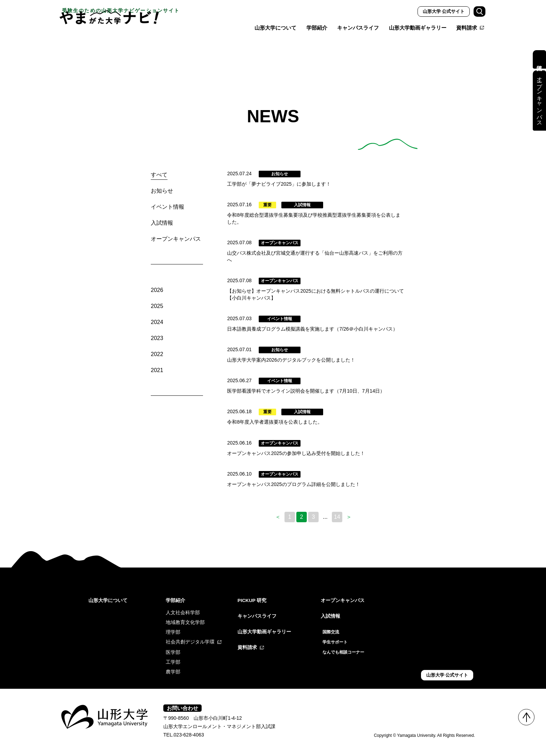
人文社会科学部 (183, 608)
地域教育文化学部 (185, 618)
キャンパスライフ (358, 28)
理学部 (173, 628)
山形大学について (275, 28)
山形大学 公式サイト (444, 11)
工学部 (173, 658)
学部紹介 (317, 28)
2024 (157, 322)
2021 (157, 370)
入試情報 (162, 223)
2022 (157, 354)
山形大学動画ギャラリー (418, 28)
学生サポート (337, 638)
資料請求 (467, 28)
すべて (159, 175)
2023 (157, 338)
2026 (157, 290)
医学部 (173, 648)
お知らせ (162, 191)
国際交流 (332, 628)
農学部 (173, 668)
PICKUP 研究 (254, 596)
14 (337, 513)
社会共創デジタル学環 (190, 638)
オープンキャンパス (176, 239)
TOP (526, 717)
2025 (157, 306)
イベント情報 (167, 207)
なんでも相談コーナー (347, 647)
